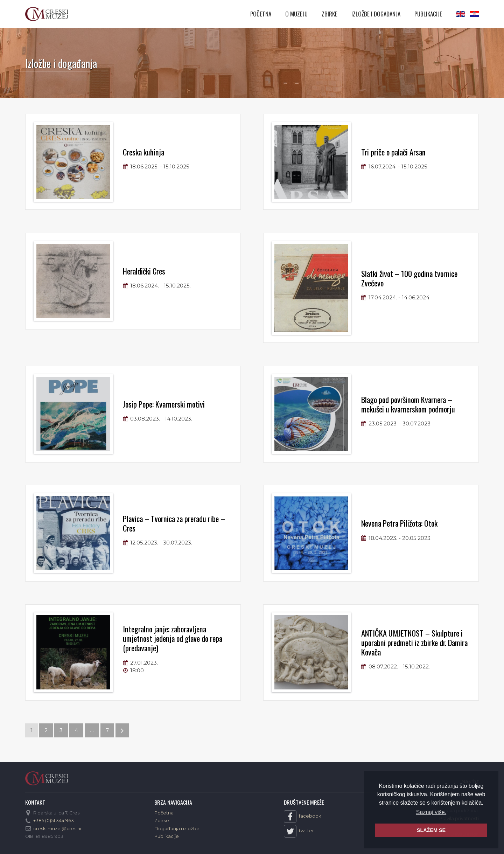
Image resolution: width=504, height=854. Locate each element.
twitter (299, 831)
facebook (302, 817)
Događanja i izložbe (177, 829)
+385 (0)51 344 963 (54, 821)
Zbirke (330, 14)
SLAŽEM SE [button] (431, 830)
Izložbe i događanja (376, 14)
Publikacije (428, 14)
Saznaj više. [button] (431, 812)
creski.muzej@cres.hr (58, 829)
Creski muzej (47, 14)
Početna (261, 14)
